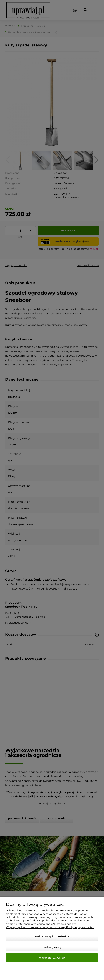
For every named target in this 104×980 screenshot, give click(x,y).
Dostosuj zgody (52, 947)
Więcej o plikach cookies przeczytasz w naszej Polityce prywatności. (50, 927)
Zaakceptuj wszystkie (52, 958)
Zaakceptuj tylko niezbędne (52, 936)
